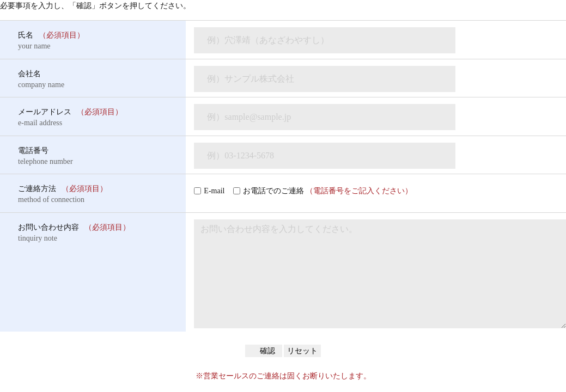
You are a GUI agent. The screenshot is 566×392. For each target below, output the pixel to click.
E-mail (214, 191)
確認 (267, 351)
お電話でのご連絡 (328, 191)
